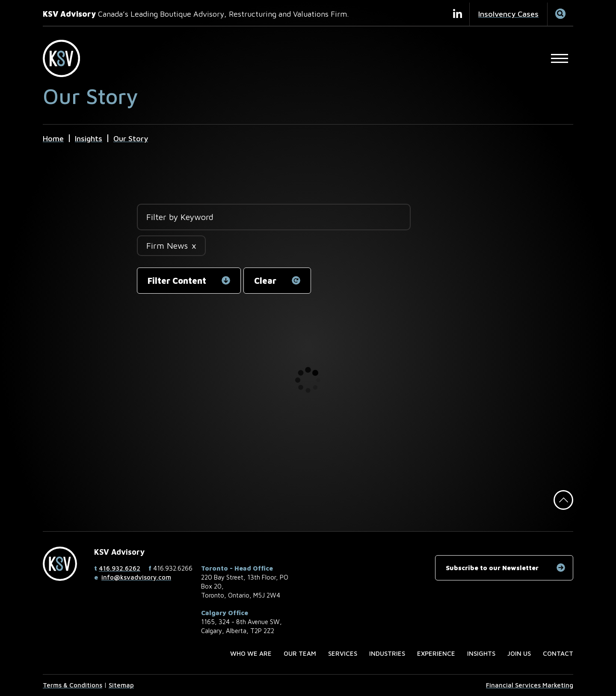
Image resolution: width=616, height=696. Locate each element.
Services (343, 653)
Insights (89, 138)
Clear (265, 281)
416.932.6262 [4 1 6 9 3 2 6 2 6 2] (120, 568)
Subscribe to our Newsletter (492, 568)
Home (53, 138)
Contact (558, 653)
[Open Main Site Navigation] (560, 58)
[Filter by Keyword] (274, 217)
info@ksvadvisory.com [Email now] (136, 577)
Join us (519, 653)
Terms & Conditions (73, 685)
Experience (436, 653)
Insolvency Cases (508, 14)
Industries (387, 653)
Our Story (131, 138)
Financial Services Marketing (530, 685)
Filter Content (177, 281)
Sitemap (121, 685)
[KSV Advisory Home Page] (66, 58)
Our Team (300, 653)
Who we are (251, 653)
